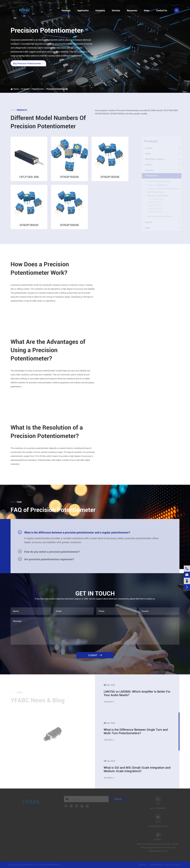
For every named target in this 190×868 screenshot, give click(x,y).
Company (100, 10)
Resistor (149, 165)
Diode (148, 228)
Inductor (149, 222)
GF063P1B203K (110, 179)
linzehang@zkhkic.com (55, 3)
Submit (118, 799)
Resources (132, 10)
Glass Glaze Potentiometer (159, 181)
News (147, 10)
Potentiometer (38, 89)
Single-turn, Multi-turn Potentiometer (164, 189)
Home (16, 89)
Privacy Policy (157, 865)
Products (66, 10)
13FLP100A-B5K (29, 179)
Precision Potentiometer (57, 89)
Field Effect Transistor (155, 159)
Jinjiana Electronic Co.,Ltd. (31, 865)
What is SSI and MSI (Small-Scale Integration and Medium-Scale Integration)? (137, 769)
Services (116, 10)
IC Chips (149, 148)
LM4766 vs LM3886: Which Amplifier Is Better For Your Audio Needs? (137, 693)
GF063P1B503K (69, 228)
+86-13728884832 (22, 3)
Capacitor (150, 170)
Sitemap (143, 865)
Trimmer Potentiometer (158, 185)
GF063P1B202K (69, 179)
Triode (148, 154)
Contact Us (162, 10)
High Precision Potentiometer (160, 216)
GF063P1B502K (29, 228)
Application (83, 10)
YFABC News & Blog (38, 701)
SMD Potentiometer (156, 192)
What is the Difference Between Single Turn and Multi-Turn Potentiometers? (136, 731)
